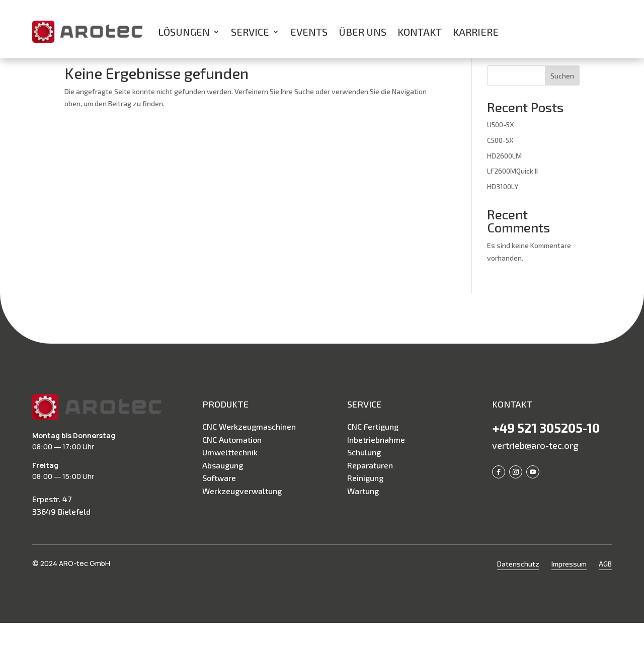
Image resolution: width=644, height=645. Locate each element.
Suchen (562, 98)
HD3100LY (503, 209)
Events (309, 32)
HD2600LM (504, 178)
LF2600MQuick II (512, 193)
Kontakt (420, 32)
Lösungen (184, 32)
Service (250, 32)
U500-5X (501, 147)
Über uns (363, 32)
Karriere (476, 32)
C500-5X (500, 162)
